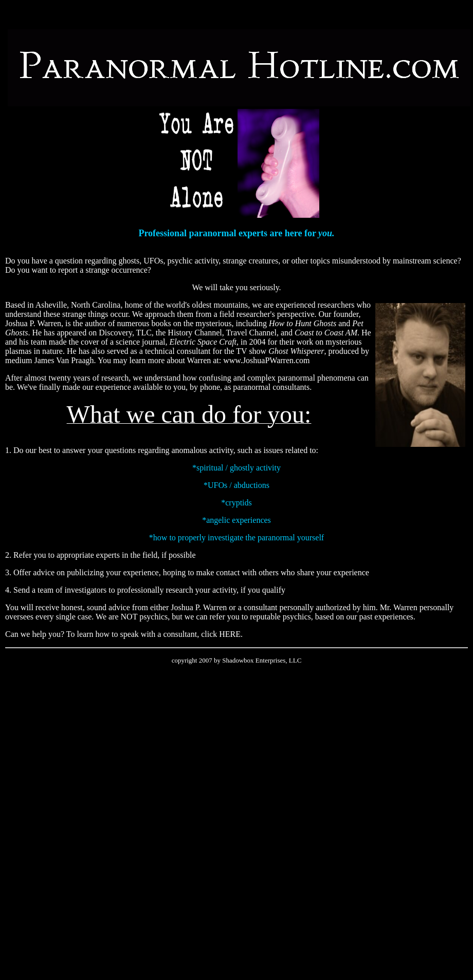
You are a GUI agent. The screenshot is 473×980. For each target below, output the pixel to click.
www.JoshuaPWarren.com (266, 360)
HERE (230, 634)
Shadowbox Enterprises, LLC (262, 660)
